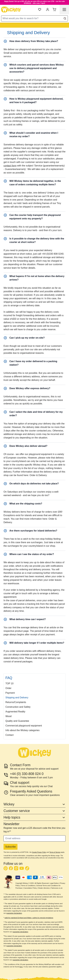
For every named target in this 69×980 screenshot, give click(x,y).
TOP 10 (9, 683)
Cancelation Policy (30, 888)
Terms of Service (55, 852)
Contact (9, 735)
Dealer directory (44, 888)
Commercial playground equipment (24, 726)
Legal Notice (54, 883)
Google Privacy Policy (39, 852)
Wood (9, 716)
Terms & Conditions (28, 886)
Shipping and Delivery (17, 698)
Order (8, 688)
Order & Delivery (38, 475)
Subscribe (10, 847)
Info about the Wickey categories (22, 730)
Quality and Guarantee (17, 721)
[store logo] (11, 10)
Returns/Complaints (16, 702)
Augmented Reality (15, 712)
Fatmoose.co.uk (57, 888)
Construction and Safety (18, 707)
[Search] (65, 18)
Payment (10, 693)
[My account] (48, 10)
